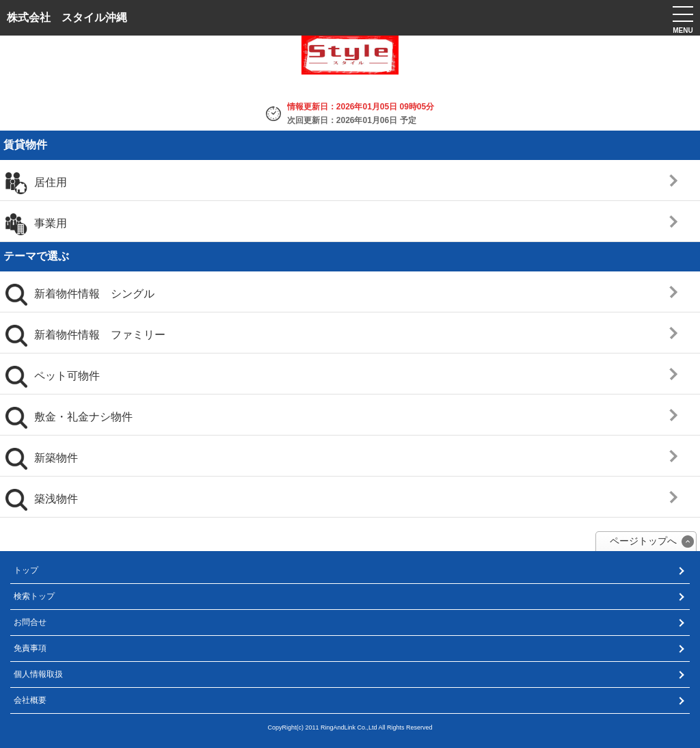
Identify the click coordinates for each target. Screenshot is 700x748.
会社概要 (30, 700)
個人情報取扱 (38, 674)
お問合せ (30, 622)
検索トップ (34, 596)
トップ (26, 570)
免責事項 (30, 648)
